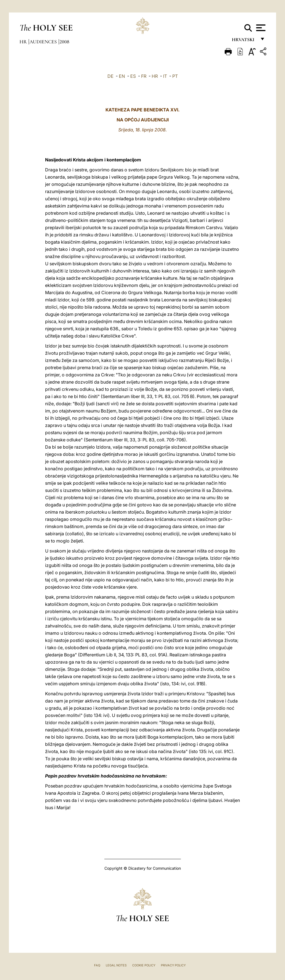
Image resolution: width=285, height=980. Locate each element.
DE (110, 76)
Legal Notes (116, 965)
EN (122, 76)
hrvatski (244, 41)
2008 (64, 42)
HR (155, 76)
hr (24, 42)
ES (133, 76)
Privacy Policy (173, 965)
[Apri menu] (260, 28)
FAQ (97, 965)
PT (175, 76)
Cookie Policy (144, 965)
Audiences (44, 42)
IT (165, 76)
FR (144, 76)
